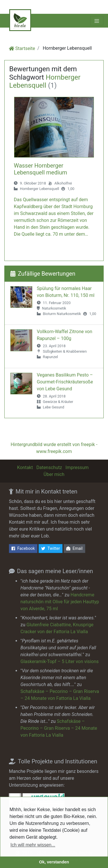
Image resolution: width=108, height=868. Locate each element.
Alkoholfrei (63, 183)
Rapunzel (50, 357)
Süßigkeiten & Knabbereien (65, 351)
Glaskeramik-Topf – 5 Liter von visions (59, 661)
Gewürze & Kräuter (58, 402)
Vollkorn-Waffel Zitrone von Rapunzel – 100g (65, 335)
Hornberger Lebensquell (39, 189)
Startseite (25, 48)
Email (74, 549)
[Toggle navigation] (97, 21)
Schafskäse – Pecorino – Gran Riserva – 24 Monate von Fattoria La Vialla (59, 728)
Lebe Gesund (54, 407)
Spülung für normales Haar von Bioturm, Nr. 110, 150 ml (66, 292)
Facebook (23, 549)
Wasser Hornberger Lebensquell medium (40, 169)
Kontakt (25, 467)
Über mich (54, 474)
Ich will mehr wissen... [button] (33, 845)
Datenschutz (49, 467)
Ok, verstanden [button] (54, 862)
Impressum (77, 467)
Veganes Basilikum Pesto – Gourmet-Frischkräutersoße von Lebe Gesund (65, 382)
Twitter (51, 549)
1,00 (71, 189)
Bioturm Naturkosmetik (62, 314)
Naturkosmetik (54, 308)
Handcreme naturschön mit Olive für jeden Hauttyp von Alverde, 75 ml (60, 602)
